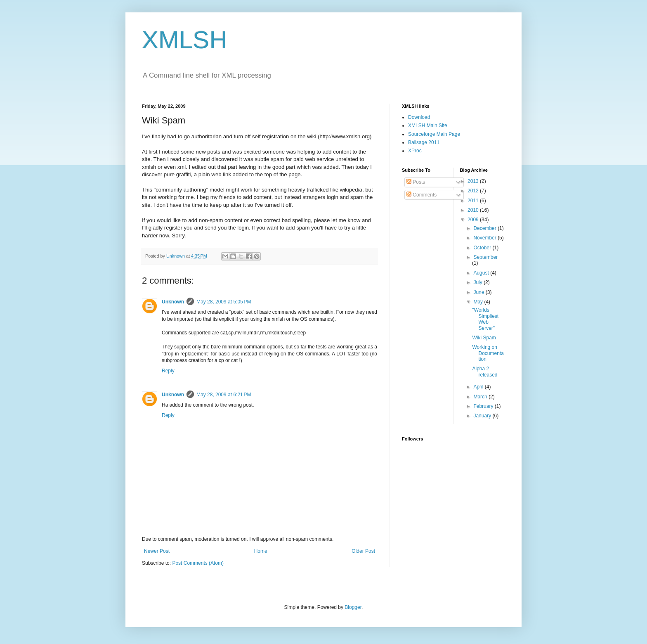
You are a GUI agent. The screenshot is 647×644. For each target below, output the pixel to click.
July (478, 282)
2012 (474, 191)
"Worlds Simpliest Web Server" (485, 319)
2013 (474, 181)
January (483, 416)
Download (419, 117)
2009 (474, 220)
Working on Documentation (488, 353)
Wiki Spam (484, 338)
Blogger (353, 607)
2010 (474, 210)
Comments (421, 195)
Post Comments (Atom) (198, 563)
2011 (474, 201)
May (479, 302)
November (485, 238)
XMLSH (185, 40)
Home (261, 551)
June (479, 292)
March (481, 397)
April (479, 387)
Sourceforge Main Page (434, 134)
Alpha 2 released (485, 372)
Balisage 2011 (424, 142)
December (485, 228)
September (485, 257)
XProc (415, 151)
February (484, 406)
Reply (168, 371)
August (482, 273)
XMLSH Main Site (428, 125)
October (483, 248)
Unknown (173, 302)
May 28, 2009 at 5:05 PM (224, 302)
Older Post (363, 551)
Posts (416, 182)
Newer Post (157, 551)
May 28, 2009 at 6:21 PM (224, 395)
